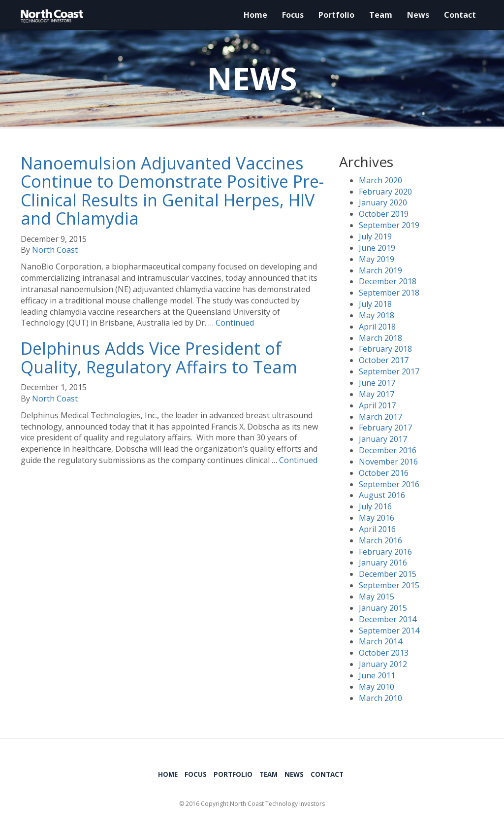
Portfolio (336, 15)
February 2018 (385, 349)
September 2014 (389, 631)
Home (255, 15)
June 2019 (377, 248)
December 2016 (388, 450)
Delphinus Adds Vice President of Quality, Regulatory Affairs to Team (159, 357)
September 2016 (389, 484)
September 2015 (389, 585)
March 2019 (380, 270)
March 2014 (380, 641)
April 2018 (377, 327)
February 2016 (385, 552)
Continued (235, 323)
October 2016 (384, 473)
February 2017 (385, 428)
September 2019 (389, 225)
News (418, 15)
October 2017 (384, 360)
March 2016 (380, 540)
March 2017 (380, 417)
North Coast (55, 250)
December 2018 (388, 281)
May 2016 (377, 518)
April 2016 (377, 529)
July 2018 (375, 304)
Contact (460, 15)
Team (381, 15)
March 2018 (380, 338)
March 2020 (380, 180)
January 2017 (383, 439)
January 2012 (383, 664)
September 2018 (389, 293)
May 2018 (377, 315)
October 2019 (384, 214)
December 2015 (388, 574)
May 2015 (377, 597)
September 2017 (389, 371)
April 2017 (377, 405)
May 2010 (377, 687)
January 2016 (383, 563)
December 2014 (388, 619)
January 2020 (383, 202)
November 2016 (388, 462)
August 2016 (382, 495)
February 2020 (385, 192)
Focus (293, 15)
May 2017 (377, 394)
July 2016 (375, 506)
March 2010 (380, 698)
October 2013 (384, 653)
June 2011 (377, 675)
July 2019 (375, 236)
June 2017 (377, 383)
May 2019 (377, 259)
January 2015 (383, 608)
